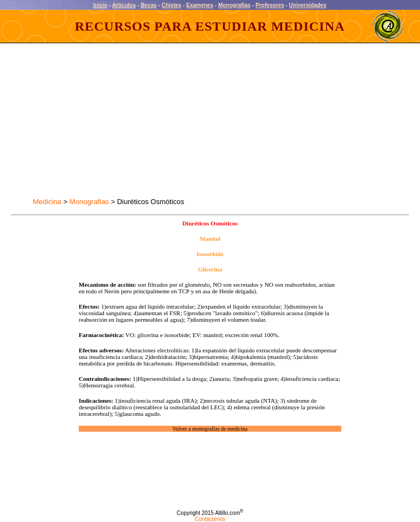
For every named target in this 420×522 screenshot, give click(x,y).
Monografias (234, 5)
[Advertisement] (108, 120)
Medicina (47, 202)
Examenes (200, 5)
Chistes (171, 5)
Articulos (124, 5)
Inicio (100, 5)
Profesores (270, 5)
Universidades (307, 5)
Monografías (89, 202)
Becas (148, 5)
